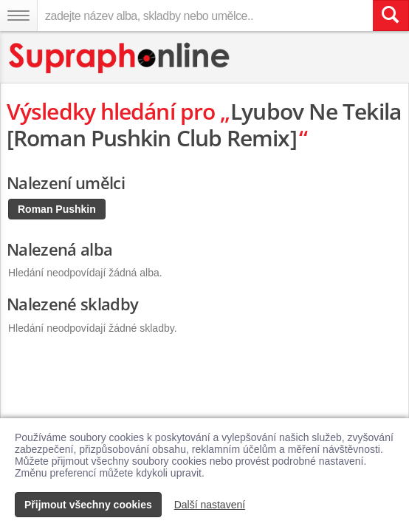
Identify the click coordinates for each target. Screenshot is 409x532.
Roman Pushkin (57, 209)
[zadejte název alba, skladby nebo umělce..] (205, 16)
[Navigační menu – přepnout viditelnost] (18, 16)
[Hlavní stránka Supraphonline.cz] (120, 58)
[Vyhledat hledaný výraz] (391, 16)
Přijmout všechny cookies (88, 505)
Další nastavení (210, 505)
